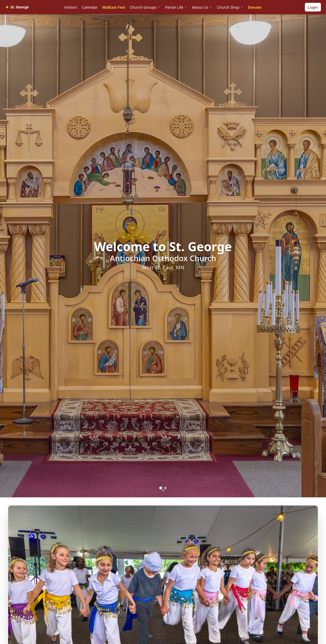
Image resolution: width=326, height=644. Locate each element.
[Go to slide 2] (165, 488)
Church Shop (230, 7)
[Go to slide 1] (161, 488)
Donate (255, 7)
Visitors (71, 7)
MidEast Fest (114, 7)
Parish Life (176, 7)
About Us (202, 7)
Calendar (90, 7)
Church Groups (145, 7)
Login (313, 7)
